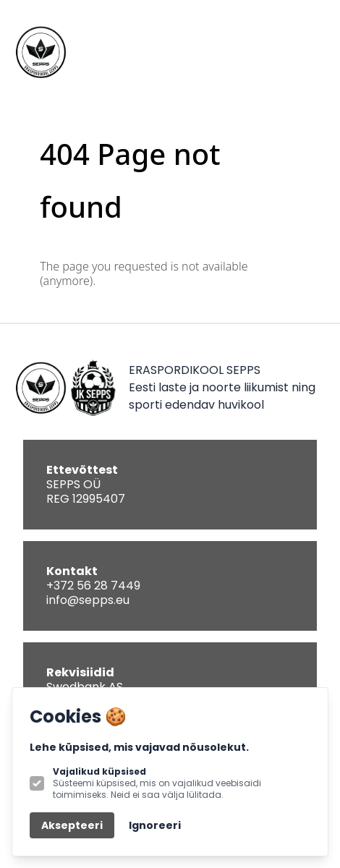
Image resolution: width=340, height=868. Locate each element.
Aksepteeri (72, 825)
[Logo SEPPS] (41, 52)
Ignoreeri (155, 825)
